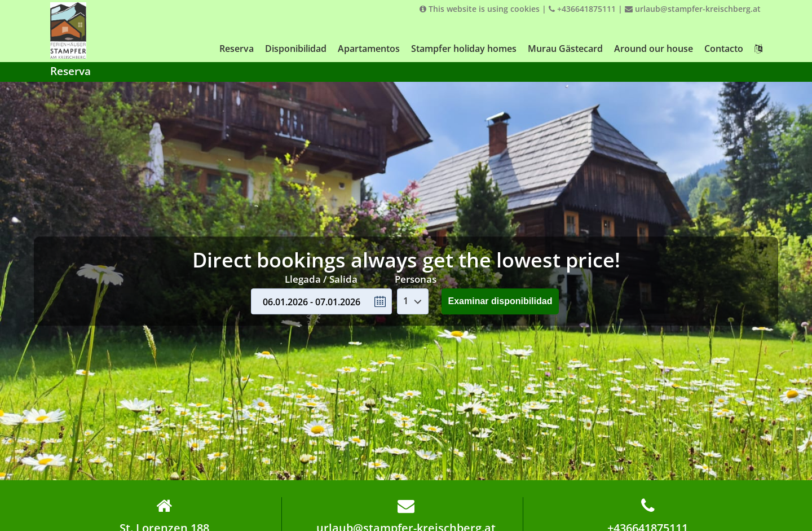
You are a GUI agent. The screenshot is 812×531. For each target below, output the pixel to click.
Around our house (654, 49)
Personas (416, 279)
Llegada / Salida (321, 279)
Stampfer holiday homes (464, 49)
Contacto (724, 49)
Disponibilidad (296, 49)
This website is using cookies (480, 9)
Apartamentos (369, 49)
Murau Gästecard (565, 49)
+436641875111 (582, 9)
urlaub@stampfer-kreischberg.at (693, 9)
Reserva (237, 49)
